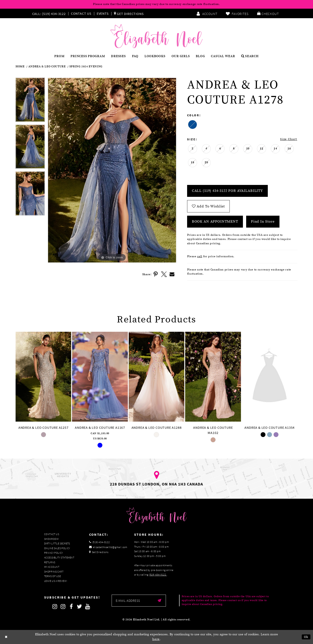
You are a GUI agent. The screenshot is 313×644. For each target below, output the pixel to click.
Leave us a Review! (56, 581)
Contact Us (81, 13)
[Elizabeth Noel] (156, 36)
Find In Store (263, 222)
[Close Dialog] (6, 637)
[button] (268, 13)
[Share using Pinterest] (156, 274)
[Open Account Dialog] (207, 13)
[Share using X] (164, 274)
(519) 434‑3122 (158, 575)
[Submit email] (160, 601)
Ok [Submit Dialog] (306, 637)
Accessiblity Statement (59, 557)
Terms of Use (53, 576)
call (200, 256)
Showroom (51, 539)
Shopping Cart (54, 572)
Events (103, 13)
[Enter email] (139, 601)
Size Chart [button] (289, 139)
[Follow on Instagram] (55, 607)
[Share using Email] (172, 274)
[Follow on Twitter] (80, 607)
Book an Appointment (215, 222)
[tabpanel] (30, 101)
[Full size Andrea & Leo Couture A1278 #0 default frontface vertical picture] (112, 170)
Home (20, 67)
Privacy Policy (54, 553)
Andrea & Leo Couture (47, 67)
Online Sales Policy (57, 548)
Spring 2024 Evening (86, 67)
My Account (52, 567)
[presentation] (43, 377)
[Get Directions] (129, 13)
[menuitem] (50, 13)
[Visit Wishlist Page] (237, 13)
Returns (50, 562)
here (156, 639)
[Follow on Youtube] (88, 607)
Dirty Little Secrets (57, 543)
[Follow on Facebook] (71, 607)
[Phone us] (48, 13)
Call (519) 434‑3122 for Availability (227, 191)
